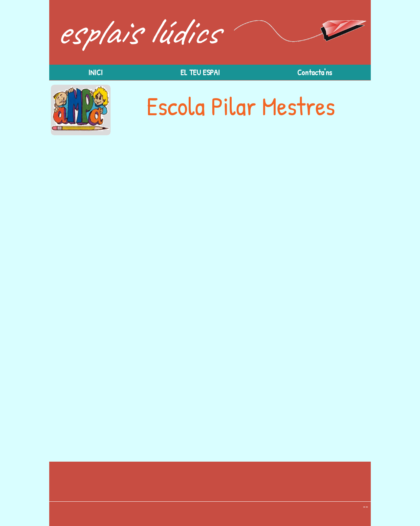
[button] (200, 72)
